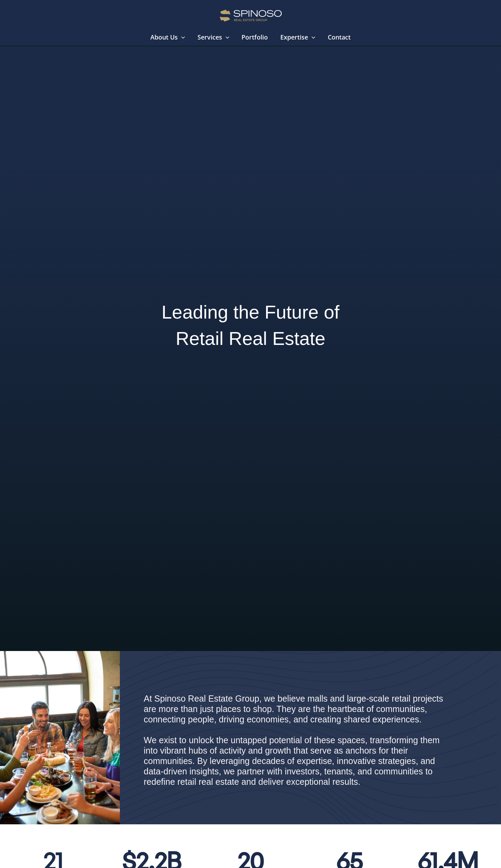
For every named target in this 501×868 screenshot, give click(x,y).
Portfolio (255, 37)
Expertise (298, 37)
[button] (181, 37)
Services (213, 37)
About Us (168, 37)
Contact (339, 37)
